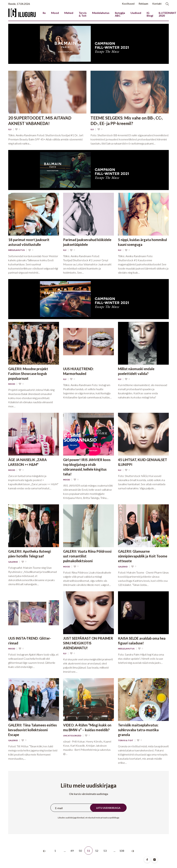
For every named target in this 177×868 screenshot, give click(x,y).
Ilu (44, 13)
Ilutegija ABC (120, 14)
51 (89, 851)
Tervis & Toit (83, 14)
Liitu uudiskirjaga (108, 808)
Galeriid (13, 562)
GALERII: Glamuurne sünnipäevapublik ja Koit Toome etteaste (143, 556)
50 (80, 851)
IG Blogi (150, 14)
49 (72, 851)
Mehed (69, 13)
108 (122, 851)
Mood (55, 13)
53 (105, 851)
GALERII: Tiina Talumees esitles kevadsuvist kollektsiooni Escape (33, 730)
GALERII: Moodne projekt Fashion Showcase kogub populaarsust (28, 374)
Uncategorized (72, 736)
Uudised (136, 13)
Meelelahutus (101, 13)
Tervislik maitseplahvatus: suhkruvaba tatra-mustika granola (138, 730)
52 (97, 851)
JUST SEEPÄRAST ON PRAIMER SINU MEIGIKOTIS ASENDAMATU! (88, 643)
